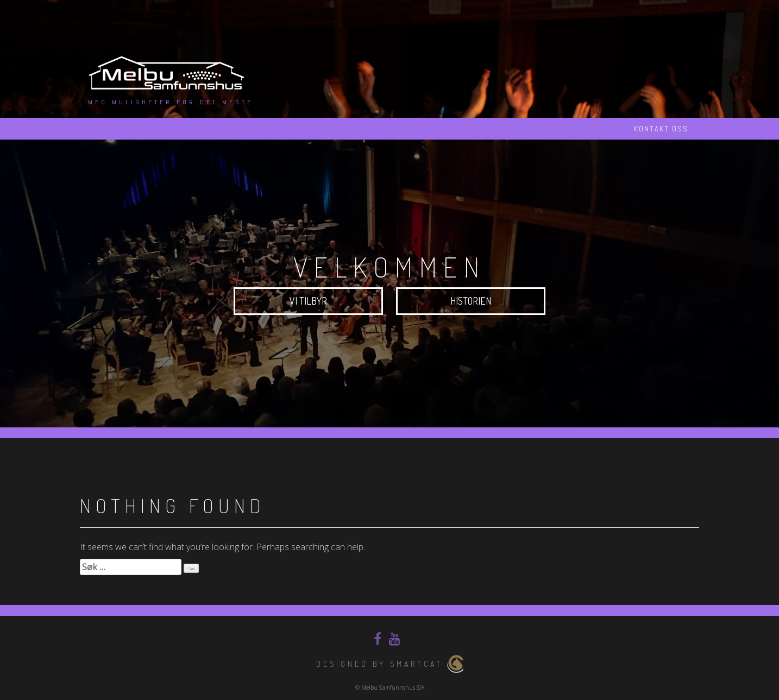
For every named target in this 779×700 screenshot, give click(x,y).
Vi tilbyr (308, 301)
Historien (471, 301)
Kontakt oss (661, 129)
